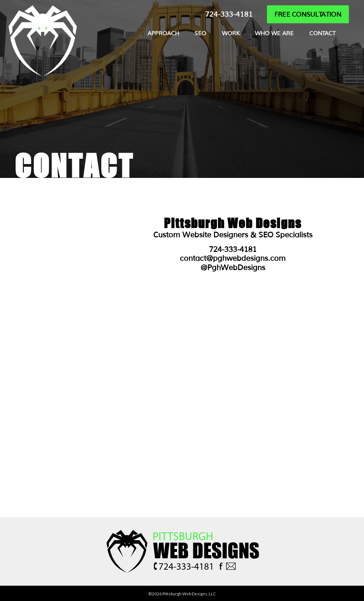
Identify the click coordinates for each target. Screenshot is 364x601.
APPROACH (163, 33)
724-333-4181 (229, 14)
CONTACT (322, 33)
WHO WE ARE (274, 33)
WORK (231, 33)
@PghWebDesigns (233, 268)
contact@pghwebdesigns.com (233, 258)
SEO (200, 33)
